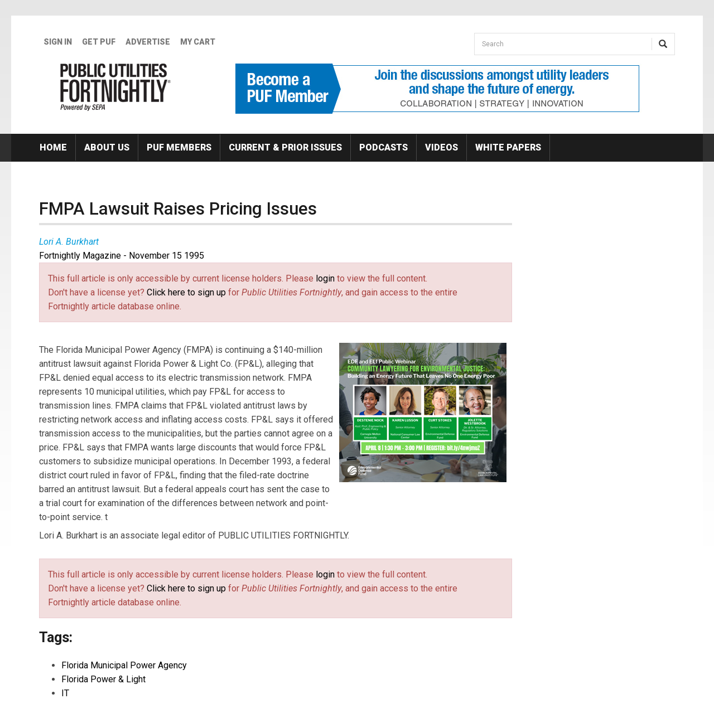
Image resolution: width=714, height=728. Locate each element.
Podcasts (383, 147)
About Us (107, 147)
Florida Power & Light (103, 679)
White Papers (508, 147)
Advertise (148, 42)
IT (65, 693)
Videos (442, 147)
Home (53, 147)
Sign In (58, 42)
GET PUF (99, 42)
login (325, 278)
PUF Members (179, 147)
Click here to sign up (186, 292)
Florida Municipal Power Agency (124, 665)
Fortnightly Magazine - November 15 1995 (122, 256)
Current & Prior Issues (285, 147)
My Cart (198, 42)
